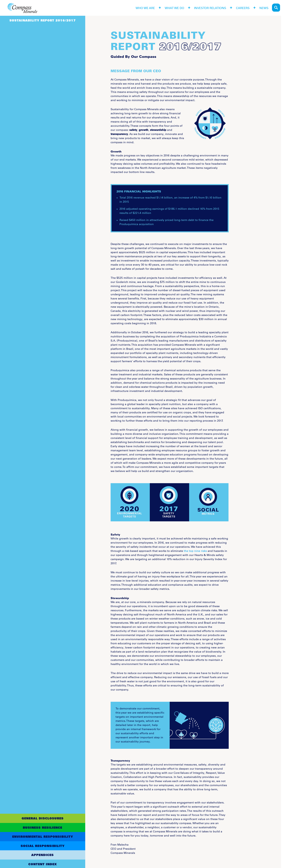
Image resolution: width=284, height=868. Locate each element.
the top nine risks (195, 551)
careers (243, 7)
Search (276, 8)
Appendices (43, 855)
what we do (174, 7)
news (264, 7)
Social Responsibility (43, 846)
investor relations (210, 7)
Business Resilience (43, 827)
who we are (145, 7)
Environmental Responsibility (43, 837)
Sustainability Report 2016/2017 (43, 20)
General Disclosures (43, 818)
